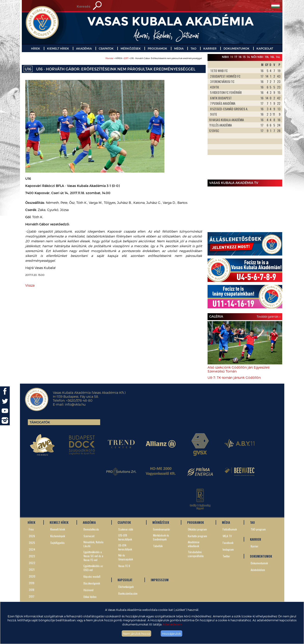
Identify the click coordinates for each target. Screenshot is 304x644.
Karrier (254, 546)
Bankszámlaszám (128, 593)
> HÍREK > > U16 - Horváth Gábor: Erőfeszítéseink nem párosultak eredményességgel (154, 58)
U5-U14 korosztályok (125, 547)
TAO (194, 48)
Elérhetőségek (126, 587)
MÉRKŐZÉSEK (131, 48)
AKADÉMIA (84, 48)
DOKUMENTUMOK (237, 48)
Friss (31, 529)
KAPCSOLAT (265, 48)
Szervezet (89, 536)
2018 (32, 590)
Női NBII (257, 57)
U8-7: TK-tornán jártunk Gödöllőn (234, 377)
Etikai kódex (90, 597)
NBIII (225, 57)
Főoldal (109, 58)
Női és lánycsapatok (126, 557)
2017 (126, 58)
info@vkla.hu (75, 404)
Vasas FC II (124, 566)
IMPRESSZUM (160, 580)
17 (236, 57)
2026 (32, 536)
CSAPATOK (106, 48)
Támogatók (40, 422)
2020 (32, 576)
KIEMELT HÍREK (58, 48)
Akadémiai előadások (194, 544)
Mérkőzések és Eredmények (161, 537)
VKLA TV (227, 536)
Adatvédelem (172, 624)
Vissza (30, 285)
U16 (28, 69)
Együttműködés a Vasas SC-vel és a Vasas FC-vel (93, 556)
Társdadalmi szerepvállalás (196, 554)
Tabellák (158, 546)
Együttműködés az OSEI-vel (93, 568)
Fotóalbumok (230, 529)
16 (240, 57)
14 (248, 57)
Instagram (228, 549)
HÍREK (36, 48)
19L (267, 57)
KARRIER (210, 48)
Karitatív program (197, 536)
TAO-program (258, 529)
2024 (32, 549)
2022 (32, 563)
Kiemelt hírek (58, 529)
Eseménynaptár (162, 529)
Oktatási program (197, 529)
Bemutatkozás (91, 529)
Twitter (226, 556)
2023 (32, 556)
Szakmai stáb (126, 529)
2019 (32, 583)
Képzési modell (92, 576)
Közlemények (58, 536)
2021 (32, 570)
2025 (32, 543)
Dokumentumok (259, 563)
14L (278, 57)
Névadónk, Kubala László (93, 544)
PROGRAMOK (157, 48)
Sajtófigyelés (58, 543)
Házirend (88, 590)
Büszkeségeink (92, 583)
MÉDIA (179, 48)
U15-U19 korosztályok (125, 537)
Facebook (228, 543)
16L (272, 57)
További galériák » (269, 316)
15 (244, 57)
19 (232, 57)
